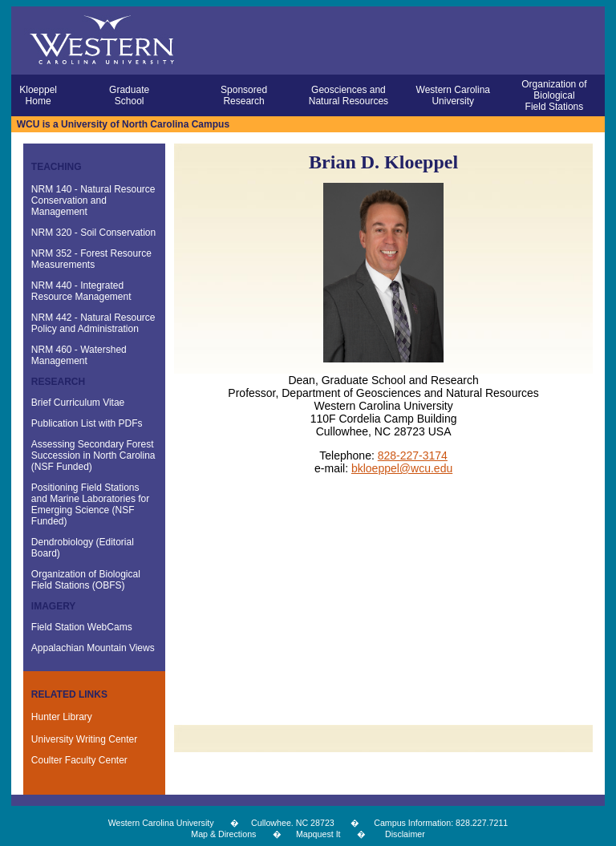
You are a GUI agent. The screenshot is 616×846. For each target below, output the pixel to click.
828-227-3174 (413, 455)
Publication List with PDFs (87, 423)
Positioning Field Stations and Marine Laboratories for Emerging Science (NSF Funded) (90, 504)
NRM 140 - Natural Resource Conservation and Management (93, 200)
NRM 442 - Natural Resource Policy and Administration (93, 323)
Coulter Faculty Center (79, 760)
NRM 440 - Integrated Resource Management (81, 291)
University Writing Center (84, 739)
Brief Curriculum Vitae (78, 403)
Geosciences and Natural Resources (349, 95)
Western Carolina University (453, 95)
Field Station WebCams (82, 627)
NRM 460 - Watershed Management (79, 355)
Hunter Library (62, 717)
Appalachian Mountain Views (93, 648)
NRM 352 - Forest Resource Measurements (91, 259)
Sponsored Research (244, 95)
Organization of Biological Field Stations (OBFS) (86, 580)
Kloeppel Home (38, 95)
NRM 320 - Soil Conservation (93, 233)
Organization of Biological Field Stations (554, 95)
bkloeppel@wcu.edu (402, 468)
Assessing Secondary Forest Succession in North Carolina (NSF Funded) (93, 455)
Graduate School (129, 95)
